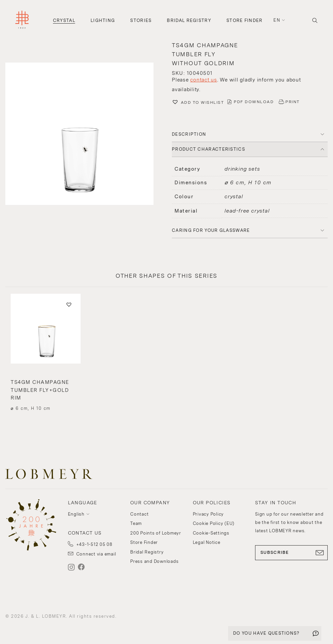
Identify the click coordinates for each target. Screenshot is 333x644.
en (277, 20)
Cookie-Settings (211, 533)
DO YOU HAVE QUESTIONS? (266, 633)
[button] (83, 135)
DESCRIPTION (189, 134)
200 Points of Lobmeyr (156, 533)
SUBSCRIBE (291, 553)
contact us (204, 80)
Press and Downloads (154, 561)
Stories (141, 20)
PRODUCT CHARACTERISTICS (208, 149)
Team (136, 523)
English (76, 514)
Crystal (64, 20)
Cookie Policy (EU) (214, 523)
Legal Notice (207, 542)
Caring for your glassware (211, 230)
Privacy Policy (208, 514)
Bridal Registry (189, 20)
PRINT (293, 102)
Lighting (103, 20)
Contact (139, 514)
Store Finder (245, 20)
